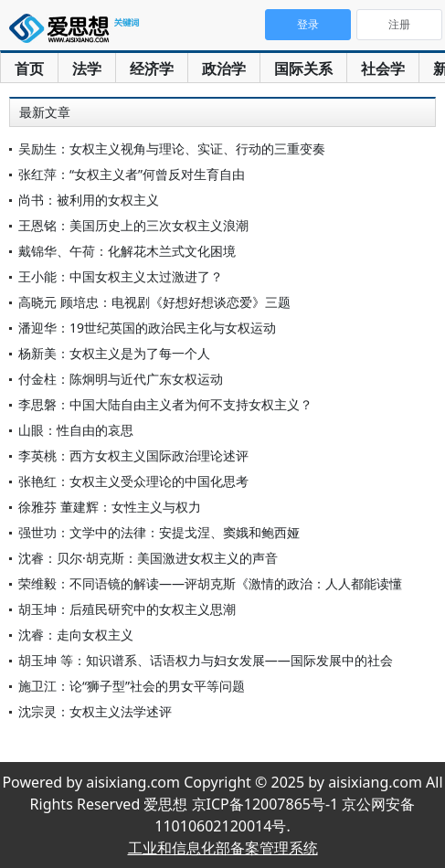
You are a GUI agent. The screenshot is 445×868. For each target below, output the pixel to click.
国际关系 (303, 69)
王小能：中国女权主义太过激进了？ (121, 276)
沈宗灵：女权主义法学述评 (95, 711)
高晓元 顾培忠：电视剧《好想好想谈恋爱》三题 (154, 302)
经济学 (152, 69)
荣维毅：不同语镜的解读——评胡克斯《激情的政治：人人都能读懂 (210, 583)
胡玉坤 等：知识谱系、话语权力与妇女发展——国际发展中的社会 (206, 660)
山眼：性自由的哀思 (76, 430)
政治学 (224, 69)
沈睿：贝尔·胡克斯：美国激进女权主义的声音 (148, 558)
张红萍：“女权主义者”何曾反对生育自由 (132, 174)
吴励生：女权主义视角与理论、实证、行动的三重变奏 (172, 148)
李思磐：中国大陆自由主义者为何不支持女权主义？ (165, 404)
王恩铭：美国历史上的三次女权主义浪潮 (133, 225)
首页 (29, 69)
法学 (87, 69)
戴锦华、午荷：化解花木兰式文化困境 (127, 251)
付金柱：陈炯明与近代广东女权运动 (121, 379)
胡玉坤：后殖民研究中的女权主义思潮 (127, 609)
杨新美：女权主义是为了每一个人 (114, 353)
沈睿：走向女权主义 (76, 635)
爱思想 (78, 32)
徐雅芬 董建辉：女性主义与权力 (110, 507)
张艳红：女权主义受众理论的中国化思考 (133, 481)
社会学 (383, 69)
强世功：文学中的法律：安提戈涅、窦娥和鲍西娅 (159, 532)
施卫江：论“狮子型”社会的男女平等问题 (132, 686)
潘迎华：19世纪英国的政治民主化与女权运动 (147, 328)
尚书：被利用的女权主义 (89, 200)
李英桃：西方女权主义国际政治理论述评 (133, 455)
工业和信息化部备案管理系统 (223, 848)
